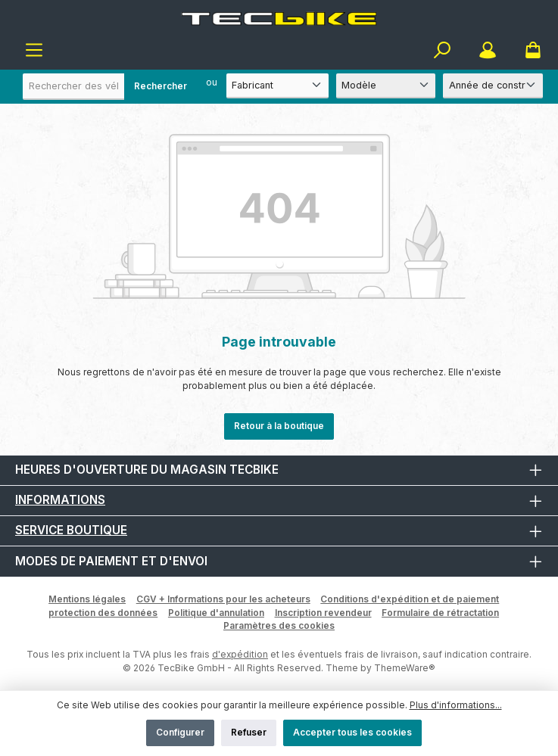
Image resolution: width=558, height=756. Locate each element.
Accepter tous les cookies (352, 732)
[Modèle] (386, 86)
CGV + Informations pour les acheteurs (223, 599)
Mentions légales (87, 599)
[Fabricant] (277, 86)
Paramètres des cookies (279, 625)
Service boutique (71, 530)
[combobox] (110, 87)
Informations (60, 500)
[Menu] (34, 50)
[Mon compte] (488, 50)
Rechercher (161, 86)
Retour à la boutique (279, 426)
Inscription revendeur (323, 613)
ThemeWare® (405, 668)
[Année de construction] (493, 86)
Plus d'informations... (456, 705)
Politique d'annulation (216, 613)
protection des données (103, 613)
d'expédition (240, 654)
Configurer (180, 732)
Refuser (249, 732)
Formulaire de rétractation (440, 613)
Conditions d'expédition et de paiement (410, 599)
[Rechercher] (442, 50)
